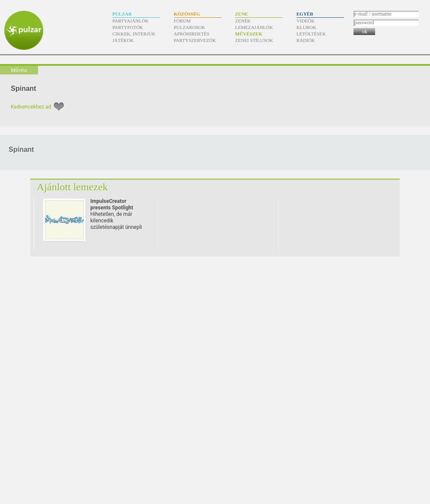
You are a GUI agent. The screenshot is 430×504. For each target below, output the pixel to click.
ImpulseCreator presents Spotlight (112, 204)
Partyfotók (128, 27)
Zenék (243, 21)
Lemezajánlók (254, 27)
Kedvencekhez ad (31, 107)
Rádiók (306, 40)
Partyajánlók (131, 21)
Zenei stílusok (254, 40)
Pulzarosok (190, 27)
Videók (306, 21)
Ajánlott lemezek (72, 187)
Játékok (123, 40)
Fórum (182, 21)
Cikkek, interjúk (134, 34)
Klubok (306, 27)
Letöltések (311, 34)
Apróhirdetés (192, 34)
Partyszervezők (195, 40)
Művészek (249, 34)
